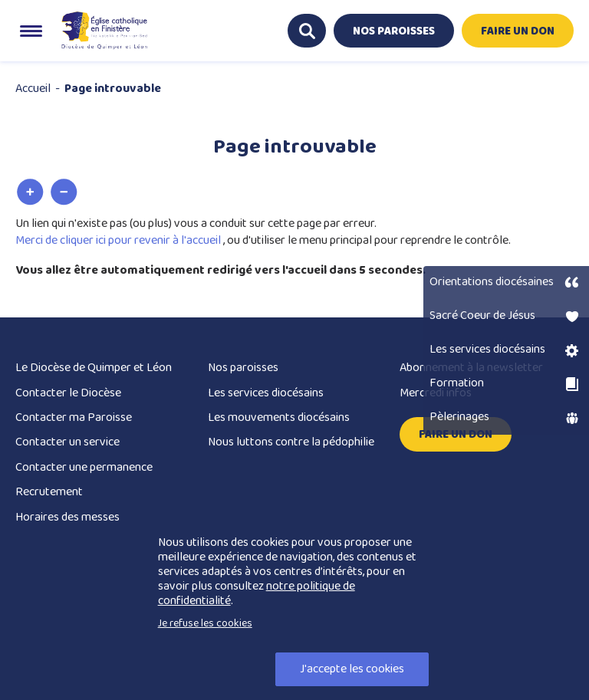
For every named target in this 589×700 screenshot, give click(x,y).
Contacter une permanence (84, 467)
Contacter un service (67, 442)
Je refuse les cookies (205, 623)
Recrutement (49, 492)
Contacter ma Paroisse (74, 417)
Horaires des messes (67, 517)
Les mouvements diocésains (279, 417)
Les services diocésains (266, 393)
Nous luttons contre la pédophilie (291, 442)
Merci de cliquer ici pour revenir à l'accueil (119, 240)
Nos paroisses (243, 368)
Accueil (33, 89)
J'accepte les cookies (352, 669)
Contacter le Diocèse (68, 393)
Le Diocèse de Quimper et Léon (94, 368)
